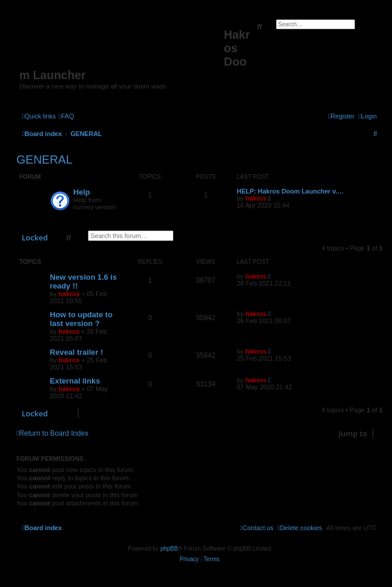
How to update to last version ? (81, 319)
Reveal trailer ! (76, 352)
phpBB (169, 549)
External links (75, 381)
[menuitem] (66, 116)
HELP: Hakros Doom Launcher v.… (290, 191)
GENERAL (45, 160)
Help (82, 192)
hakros (256, 198)
